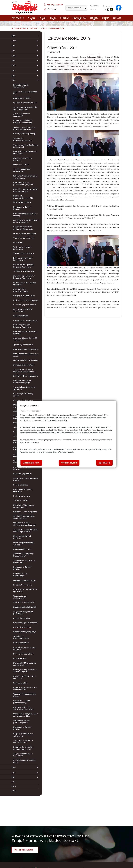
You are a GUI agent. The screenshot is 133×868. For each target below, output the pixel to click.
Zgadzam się (104, 463)
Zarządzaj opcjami (31, 463)
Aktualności (18, 18)
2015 (43, 28)
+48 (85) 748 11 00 (55, 5)
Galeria (105, 19)
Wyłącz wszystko (69, 463)
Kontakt (117, 18)
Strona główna (20, 28)
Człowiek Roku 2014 (57, 28)
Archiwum (33, 28)
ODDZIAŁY (64, 18)
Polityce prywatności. (67, 452)
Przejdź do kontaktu (24, 850)
